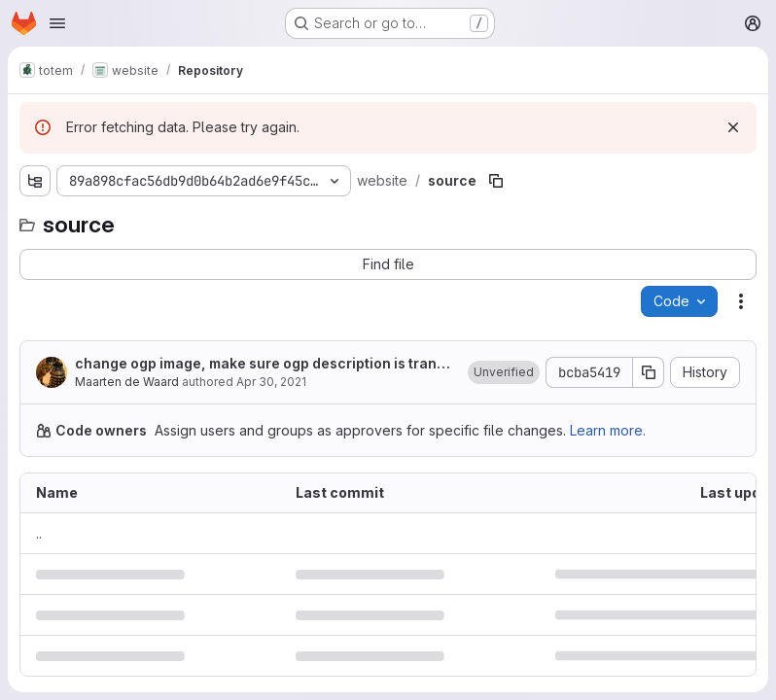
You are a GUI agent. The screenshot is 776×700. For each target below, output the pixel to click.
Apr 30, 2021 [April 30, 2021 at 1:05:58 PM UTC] (271, 382)
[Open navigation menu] (57, 23)
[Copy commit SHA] (649, 372)
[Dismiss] (733, 127)
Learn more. (608, 430)
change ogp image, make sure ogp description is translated (262, 364)
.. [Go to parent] (39, 533)
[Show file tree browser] (35, 181)
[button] (504, 372)
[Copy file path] (496, 181)
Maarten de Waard (127, 382)
